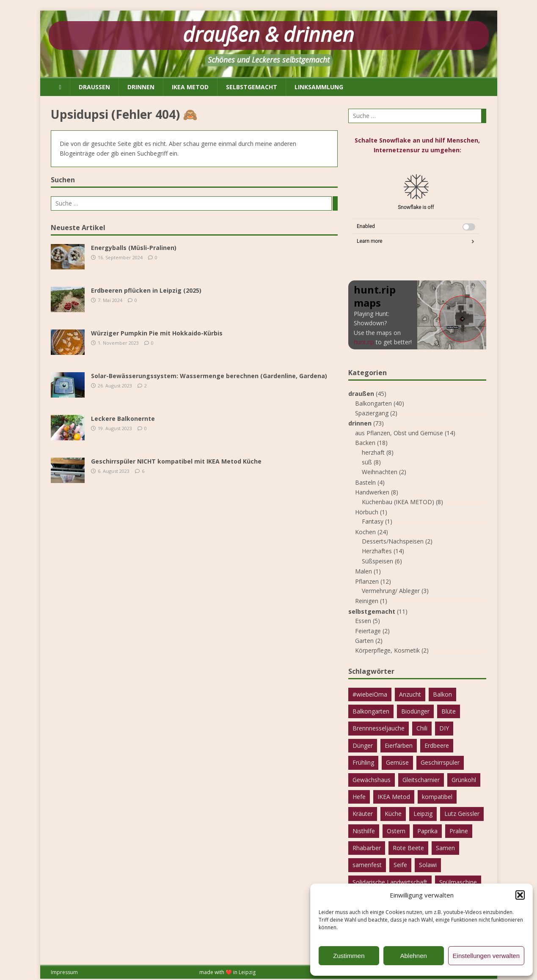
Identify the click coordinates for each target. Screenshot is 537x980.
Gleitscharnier (421, 780)
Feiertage (368, 631)
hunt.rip (364, 342)
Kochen (365, 532)
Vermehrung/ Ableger (391, 591)
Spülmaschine (458, 882)
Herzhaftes (377, 551)
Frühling (363, 762)
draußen (94, 87)
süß (367, 462)
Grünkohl (464, 780)
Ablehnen (413, 956)
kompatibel (437, 797)
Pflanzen (367, 581)
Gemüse (397, 762)
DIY (444, 728)
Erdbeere (437, 745)
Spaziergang (372, 413)
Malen (364, 571)
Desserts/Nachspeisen (393, 541)
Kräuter (363, 814)
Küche (393, 814)
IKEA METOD (190, 87)
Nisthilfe (364, 831)
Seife (400, 865)
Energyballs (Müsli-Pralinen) (134, 248)
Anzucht (410, 694)
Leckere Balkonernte (123, 419)
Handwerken (372, 492)
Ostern (396, 831)
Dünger (363, 745)
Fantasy (373, 521)
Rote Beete (408, 848)
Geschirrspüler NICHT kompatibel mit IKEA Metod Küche (176, 461)
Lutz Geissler (462, 814)
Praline (459, 831)
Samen (445, 848)
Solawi (428, 865)
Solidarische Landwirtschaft (390, 882)
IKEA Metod (394, 797)
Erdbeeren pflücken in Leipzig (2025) (146, 290)
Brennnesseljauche (379, 728)
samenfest (367, 865)
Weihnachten (380, 472)
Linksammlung (319, 87)
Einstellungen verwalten (486, 956)
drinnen (141, 87)
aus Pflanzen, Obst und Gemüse (399, 433)
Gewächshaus (372, 780)
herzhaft (373, 452)
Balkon (442, 694)
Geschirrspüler (440, 762)
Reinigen (367, 601)
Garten (364, 641)
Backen (365, 443)
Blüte (449, 711)
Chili (422, 728)
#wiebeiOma (370, 694)
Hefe (359, 797)
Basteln (365, 482)
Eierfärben (399, 745)
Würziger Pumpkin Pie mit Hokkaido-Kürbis (157, 333)
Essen (363, 621)
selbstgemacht (252, 87)
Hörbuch (367, 512)
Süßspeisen (377, 561)
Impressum (64, 972)
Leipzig (423, 814)
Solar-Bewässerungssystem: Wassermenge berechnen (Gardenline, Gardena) (209, 376)
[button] (520, 895)
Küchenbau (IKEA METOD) (398, 502)
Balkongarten (373, 403)
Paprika (427, 831)
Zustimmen (349, 956)
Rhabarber (367, 848)
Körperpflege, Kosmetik (387, 650)
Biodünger (415, 711)
